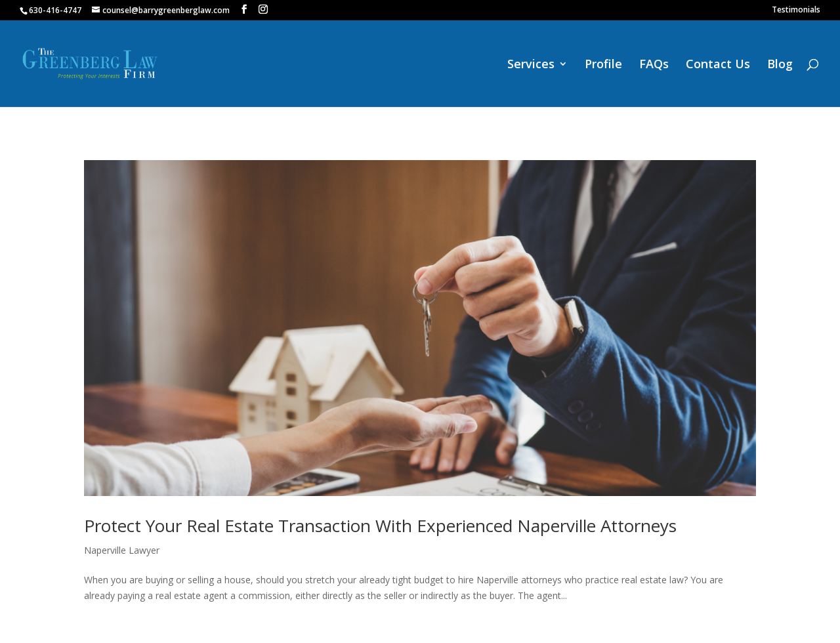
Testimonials (796, 10)
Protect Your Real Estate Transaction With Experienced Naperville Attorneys (380, 526)
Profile (603, 65)
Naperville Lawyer (122, 550)
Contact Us (718, 65)
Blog (780, 65)
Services (531, 65)
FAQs (654, 65)
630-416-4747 (55, 10)
